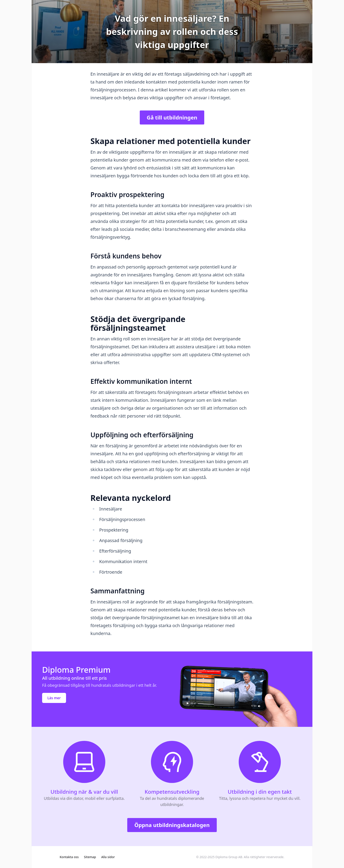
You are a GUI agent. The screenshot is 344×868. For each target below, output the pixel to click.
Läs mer (54, 698)
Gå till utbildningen (172, 117)
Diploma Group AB (229, 857)
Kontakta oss (69, 857)
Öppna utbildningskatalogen (172, 825)
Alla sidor (108, 857)
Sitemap (90, 857)
